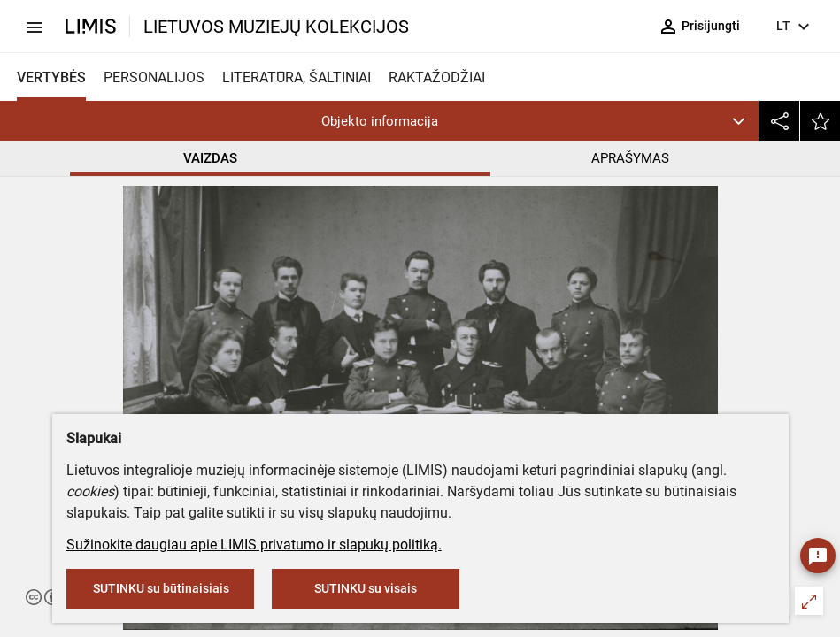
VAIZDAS (210, 158)
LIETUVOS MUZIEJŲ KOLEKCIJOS (276, 27)
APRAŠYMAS (630, 158)
